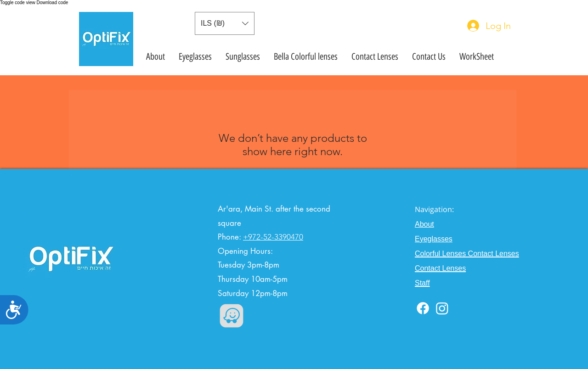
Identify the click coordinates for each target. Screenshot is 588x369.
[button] (225, 23)
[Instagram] (442, 308)
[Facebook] (423, 308)
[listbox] (225, 23)
